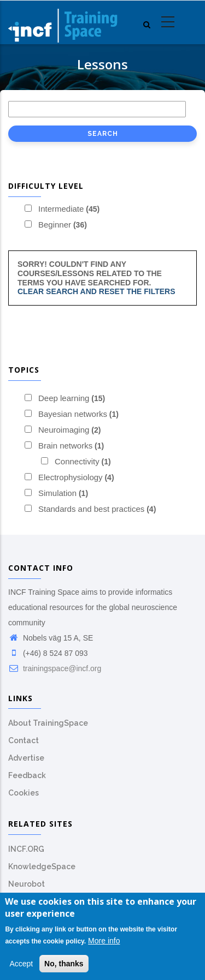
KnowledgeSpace (42, 867)
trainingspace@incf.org (55, 668)
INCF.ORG (26, 849)
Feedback (27, 775)
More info (104, 942)
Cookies (24, 793)
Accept (21, 964)
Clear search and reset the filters (96, 291)
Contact (24, 740)
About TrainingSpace (48, 723)
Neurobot (27, 884)
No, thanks (64, 964)
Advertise (26, 758)
